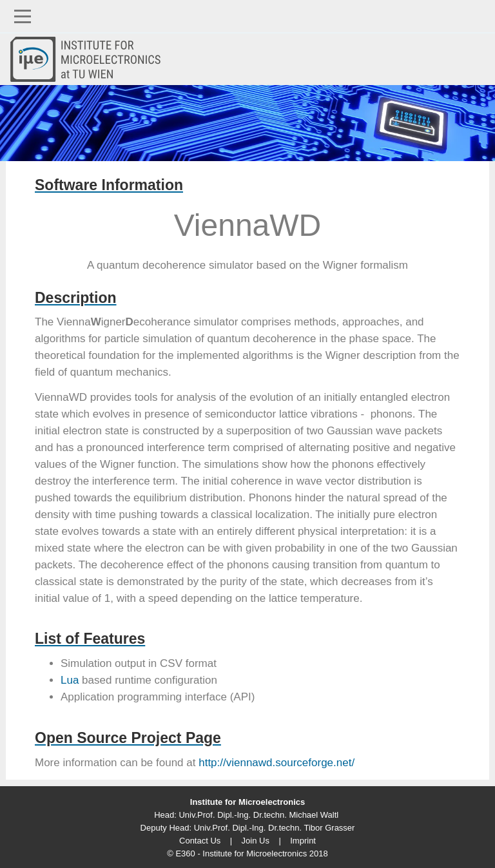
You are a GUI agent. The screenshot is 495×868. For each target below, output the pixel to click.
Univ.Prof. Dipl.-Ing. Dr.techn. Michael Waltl (258, 815)
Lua (70, 680)
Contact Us (200, 841)
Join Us (256, 841)
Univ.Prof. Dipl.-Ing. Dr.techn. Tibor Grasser (275, 828)
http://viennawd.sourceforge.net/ (277, 763)
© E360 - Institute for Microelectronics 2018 (247, 854)
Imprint (303, 841)
